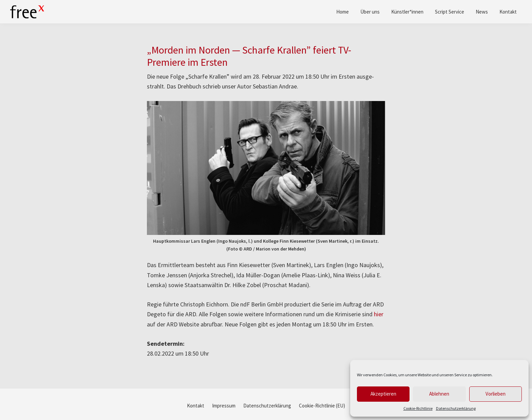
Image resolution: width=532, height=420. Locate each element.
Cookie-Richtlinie (418, 408)
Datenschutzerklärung (456, 408)
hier (379, 314)
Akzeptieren (383, 394)
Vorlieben (496, 394)
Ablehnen (439, 394)
